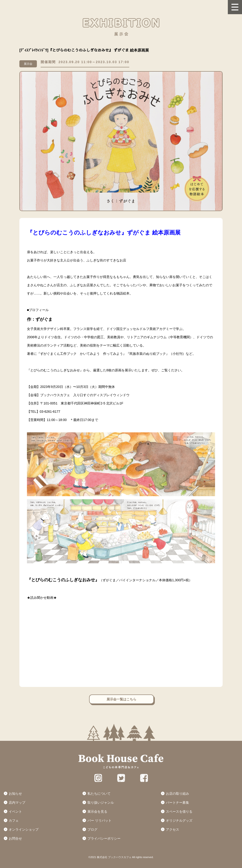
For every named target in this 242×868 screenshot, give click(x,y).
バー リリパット (99, 820)
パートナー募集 (177, 803)
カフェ (14, 820)
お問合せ (15, 838)
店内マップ (17, 803)
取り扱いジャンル (101, 803)
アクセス (173, 829)
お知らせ (15, 794)
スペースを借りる (179, 812)
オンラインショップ (24, 829)
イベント (15, 812)
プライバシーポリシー (104, 838)
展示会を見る (97, 812)
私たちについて (99, 794)
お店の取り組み (177, 794)
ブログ (92, 829)
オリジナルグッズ (179, 820)
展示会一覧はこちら (121, 699)
